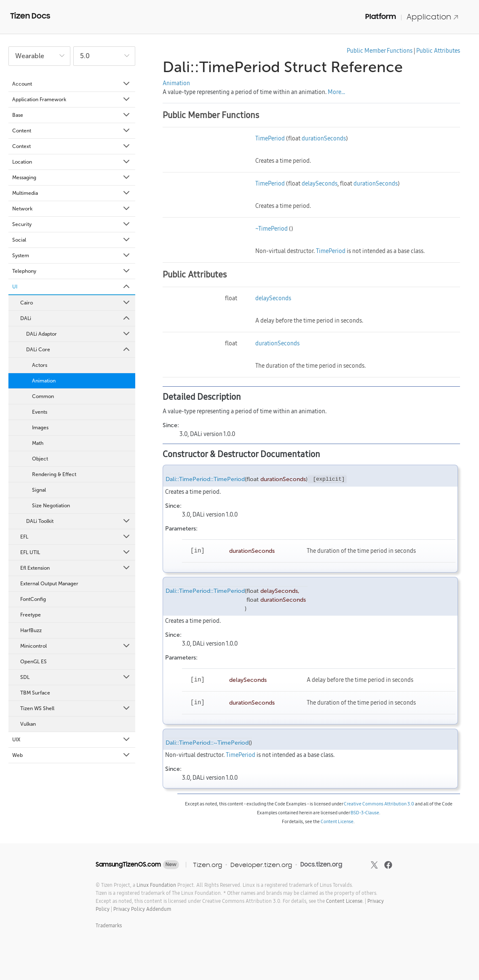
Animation (44, 381)
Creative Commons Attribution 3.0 (379, 804)
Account (72, 84)
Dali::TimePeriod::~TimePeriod (207, 743)
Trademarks (109, 925)
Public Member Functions (380, 51)
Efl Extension (76, 568)
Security (72, 224)
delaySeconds (320, 183)
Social (72, 240)
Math (38, 443)
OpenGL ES (33, 662)
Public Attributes (438, 51)
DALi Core (79, 350)
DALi (76, 318)
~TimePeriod (272, 229)
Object (40, 459)
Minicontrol (76, 646)
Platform (381, 16)
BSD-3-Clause (365, 813)
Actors (40, 365)
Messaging (72, 178)
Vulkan (28, 724)
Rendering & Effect (54, 474)
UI (72, 287)
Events (40, 412)
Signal (39, 490)
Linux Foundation (156, 885)
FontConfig (33, 599)
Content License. (345, 901)
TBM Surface (35, 693)
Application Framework (72, 100)
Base (72, 115)
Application (433, 17)
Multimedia (72, 193)
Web (72, 755)
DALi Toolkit (79, 521)
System (72, 256)
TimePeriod (270, 138)
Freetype (31, 615)
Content (72, 131)
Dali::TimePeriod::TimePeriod (205, 479)
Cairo (76, 303)
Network (72, 209)
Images (40, 428)
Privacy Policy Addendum (142, 909)
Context (72, 146)
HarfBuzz (31, 630)
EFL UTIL (76, 552)
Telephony (72, 271)
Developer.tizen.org (261, 865)
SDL (76, 677)
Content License (337, 821)
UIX (72, 740)
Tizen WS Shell (76, 708)
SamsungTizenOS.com (128, 864)
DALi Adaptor (79, 334)
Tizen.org (207, 865)
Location (72, 162)
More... (336, 92)
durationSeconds (324, 138)
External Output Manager (49, 584)
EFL (76, 537)
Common (43, 396)
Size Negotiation (51, 506)
